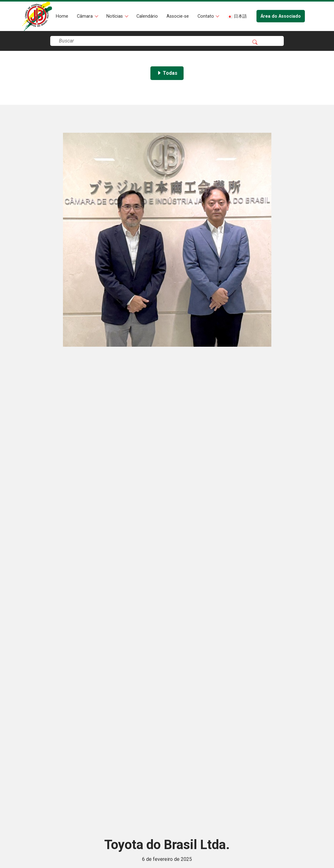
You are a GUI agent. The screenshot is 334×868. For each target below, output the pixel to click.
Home (62, 16)
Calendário (147, 16)
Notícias (115, 16)
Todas (167, 73)
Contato (206, 16)
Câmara (85, 16)
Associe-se (178, 16)
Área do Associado (281, 16)
